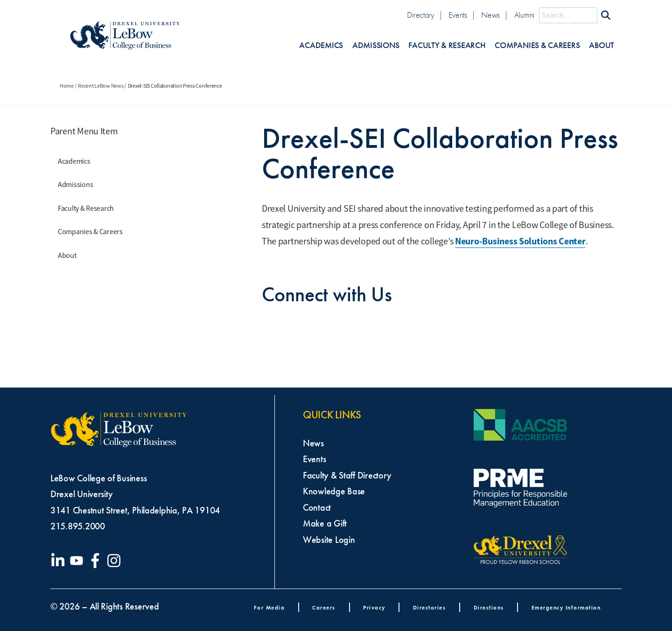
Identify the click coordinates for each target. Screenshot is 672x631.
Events (458, 15)
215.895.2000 (78, 526)
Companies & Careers (537, 45)
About (602, 45)
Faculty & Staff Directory (347, 475)
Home (67, 86)
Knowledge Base (334, 491)
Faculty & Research (447, 45)
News (490, 15)
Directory (421, 15)
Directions (489, 607)
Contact (317, 507)
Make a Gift (325, 523)
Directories (430, 607)
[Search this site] (568, 15)
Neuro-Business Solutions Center (520, 241)
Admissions (376, 45)
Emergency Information (566, 607)
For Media (269, 607)
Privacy (374, 607)
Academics (321, 45)
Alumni (524, 15)
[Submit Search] (606, 15)
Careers (324, 607)
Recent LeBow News (101, 86)
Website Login (329, 540)
